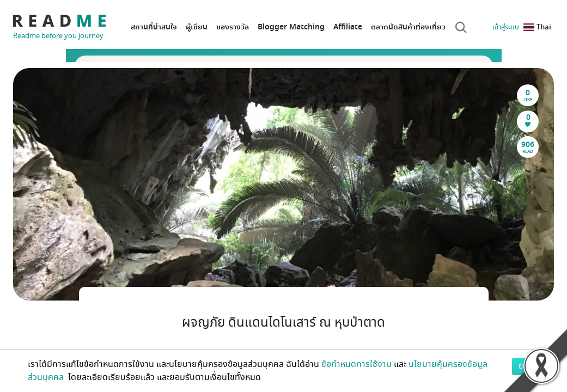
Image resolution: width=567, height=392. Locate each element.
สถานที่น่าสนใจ (154, 27)
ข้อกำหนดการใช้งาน (356, 364)
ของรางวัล (233, 27)
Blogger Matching (291, 27)
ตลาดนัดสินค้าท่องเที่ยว (408, 27)
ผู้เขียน (197, 27)
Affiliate (348, 27)
